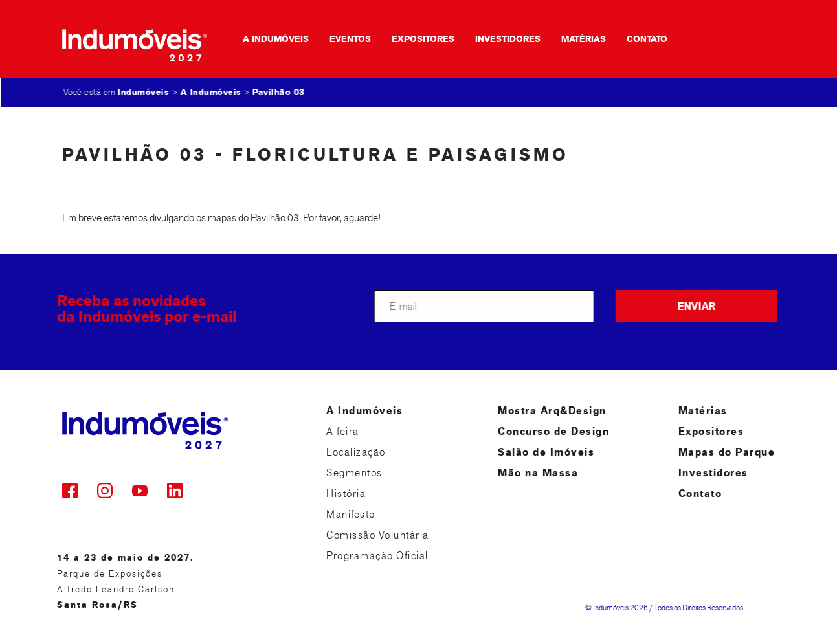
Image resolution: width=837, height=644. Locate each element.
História (346, 494)
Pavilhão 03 (279, 92)
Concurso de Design (553, 431)
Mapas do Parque (727, 452)
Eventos (343, 39)
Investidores (501, 39)
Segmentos (354, 473)
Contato (640, 39)
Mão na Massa (538, 473)
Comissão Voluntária (378, 535)
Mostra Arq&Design (552, 411)
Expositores (416, 39)
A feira (343, 431)
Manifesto (351, 514)
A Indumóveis (269, 39)
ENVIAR (699, 306)
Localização (356, 452)
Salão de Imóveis (546, 452)
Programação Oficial (377, 556)
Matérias (576, 39)
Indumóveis (144, 92)
